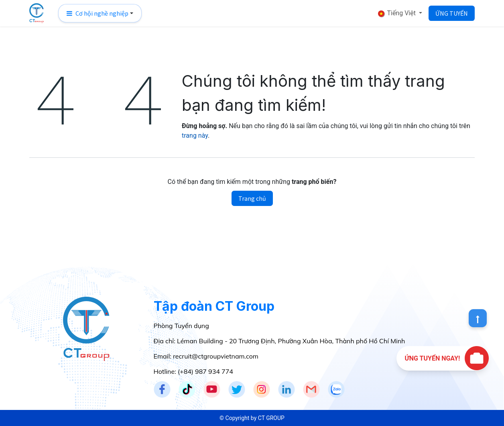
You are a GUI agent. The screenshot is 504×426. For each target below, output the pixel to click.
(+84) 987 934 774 (205, 371)
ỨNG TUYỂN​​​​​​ (452, 13)
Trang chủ (252, 198)
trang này (195, 136)
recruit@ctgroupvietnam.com (216, 356)
